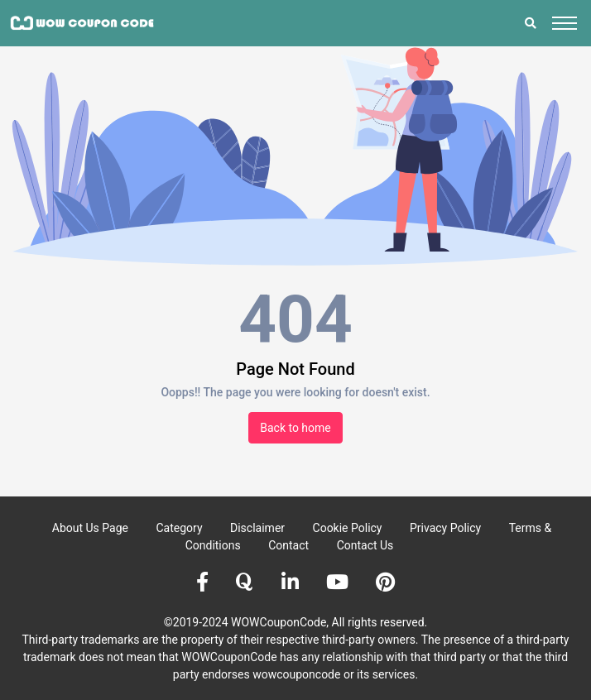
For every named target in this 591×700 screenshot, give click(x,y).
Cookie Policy (348, 528)
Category (179, 528)
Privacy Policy (445, 528)
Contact (288, 545)
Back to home (295, 428)
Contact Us (365, 545)
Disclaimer (257, 528)
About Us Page (90, 528)
